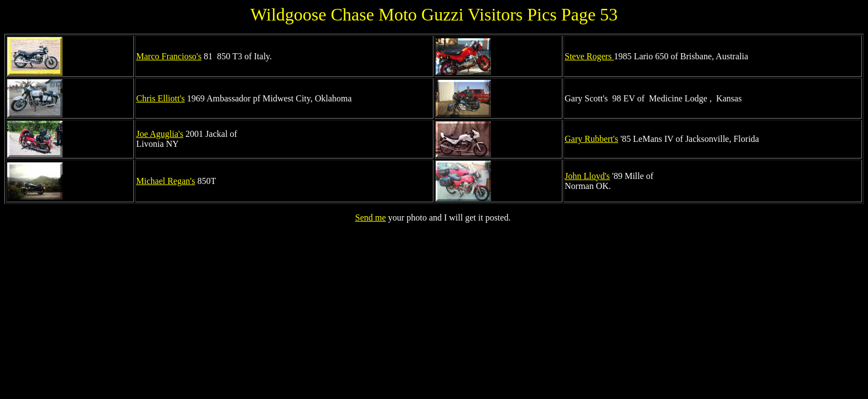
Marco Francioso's (169, 56)
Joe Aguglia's (160, 134)
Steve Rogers (589, 56)
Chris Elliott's (161, 98)
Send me (371, 218)
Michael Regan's (166, 181)
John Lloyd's (587, 176)
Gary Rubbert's (591, 139)
